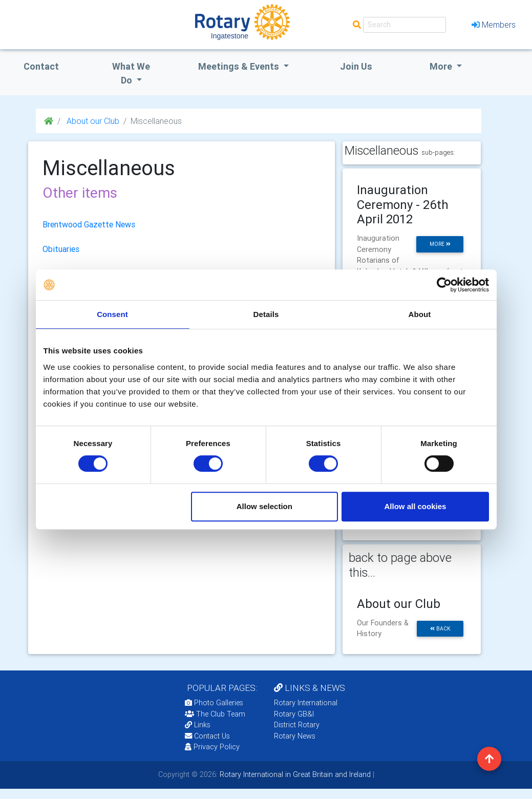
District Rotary (297, 725)
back (440, 629)
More (442, 66)
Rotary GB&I (294, 714)
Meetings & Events (240, 66)
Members (494, 25)
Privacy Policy (212, 747)
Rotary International (306, 703)
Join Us (356, 66)
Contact (41, 66)
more (440, 244)
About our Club (92, 121)
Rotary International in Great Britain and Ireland (294, 774)
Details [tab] (266, 314)
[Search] (405, 25)
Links (198, 725)
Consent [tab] (112, 314)
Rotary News (295, 736)
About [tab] (420, 314)
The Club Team (215, 714)
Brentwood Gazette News (89, 224)
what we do (131, 73)
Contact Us (207, 736)
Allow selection (264, 506)
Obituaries (61, 249)
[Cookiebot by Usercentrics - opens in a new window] (444, 285)
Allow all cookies (416, 506)
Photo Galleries (214, 703)
